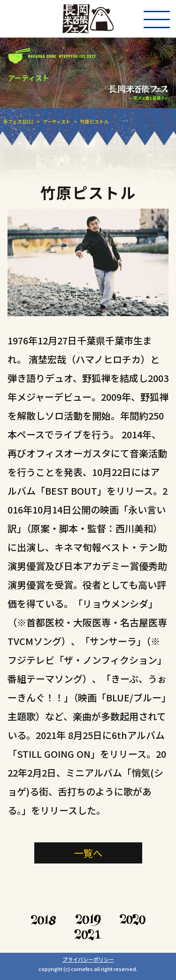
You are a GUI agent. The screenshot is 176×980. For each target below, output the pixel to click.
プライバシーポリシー (88, 959)
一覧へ (88, 853)
